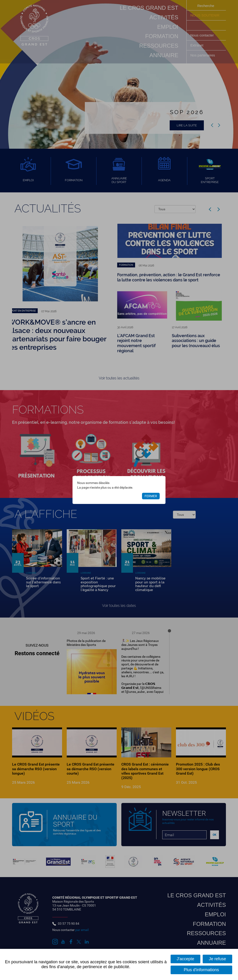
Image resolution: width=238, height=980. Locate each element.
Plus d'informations (202, 970)
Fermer (151, 496)
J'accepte (185, 959)
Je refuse (217, 959)
